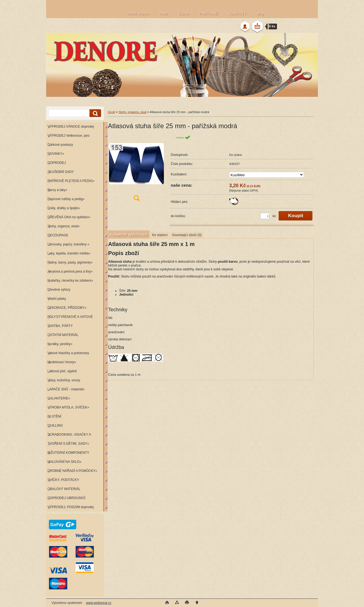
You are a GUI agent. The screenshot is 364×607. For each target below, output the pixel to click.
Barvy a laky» (57, 190)
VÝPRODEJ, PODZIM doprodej (71, 507)
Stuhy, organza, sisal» (64, 226)
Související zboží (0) (187, 235)
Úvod (111, 112)
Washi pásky (57, 299)
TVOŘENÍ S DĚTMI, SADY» (68, 444)
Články (184, 14)
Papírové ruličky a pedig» (66, 199)
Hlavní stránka (138, 14)
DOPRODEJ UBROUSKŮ (66, 498)
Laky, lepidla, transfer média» (69, 253)
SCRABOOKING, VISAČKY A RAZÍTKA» (68, 436)
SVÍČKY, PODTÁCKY (63, 480)
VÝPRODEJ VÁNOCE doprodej (71, 127)
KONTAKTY (237, 14)
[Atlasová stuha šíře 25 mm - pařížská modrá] (136, 170)
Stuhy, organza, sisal (132, 112)
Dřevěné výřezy (59, 290)
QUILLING (55, 426)
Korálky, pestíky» (60, 344)
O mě (163, 14)
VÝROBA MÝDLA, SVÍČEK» (68, 407)
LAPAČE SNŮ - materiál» (66, 389)
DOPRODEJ (57, 163)
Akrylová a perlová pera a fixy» (70, 272)
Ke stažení (160, 235)
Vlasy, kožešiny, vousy (64, 380)
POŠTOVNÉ (209, 14)
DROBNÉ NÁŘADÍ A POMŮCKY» (72, 471)
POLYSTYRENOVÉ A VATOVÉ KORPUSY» (69, 318)
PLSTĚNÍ (54, 416)
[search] (94, 113)
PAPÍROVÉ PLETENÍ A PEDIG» (71, 181)
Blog (261, 14)
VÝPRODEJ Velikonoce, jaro (68, 136)
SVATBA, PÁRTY (60, 326)
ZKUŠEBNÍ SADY (61, 172)
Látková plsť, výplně (62, 371)
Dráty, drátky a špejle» (64, 208)
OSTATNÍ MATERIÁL (63, 335)
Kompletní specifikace (129, 235)
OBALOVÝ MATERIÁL (64, 489)
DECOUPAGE (58, 235)
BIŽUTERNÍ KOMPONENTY (68, 453)
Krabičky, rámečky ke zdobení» (70, 281)
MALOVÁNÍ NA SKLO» (64, 462)
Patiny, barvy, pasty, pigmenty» (70, 262)
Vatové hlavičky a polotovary (68, 353)
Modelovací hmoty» (62, 362)
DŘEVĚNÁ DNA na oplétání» (69, 217)
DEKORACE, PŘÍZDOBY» (67, 308)
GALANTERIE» (59, 398)
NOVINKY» (56, 154)
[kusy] (265, 216)
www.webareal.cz (99, 603)
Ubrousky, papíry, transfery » (68, 244)
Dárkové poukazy (60, 145)
